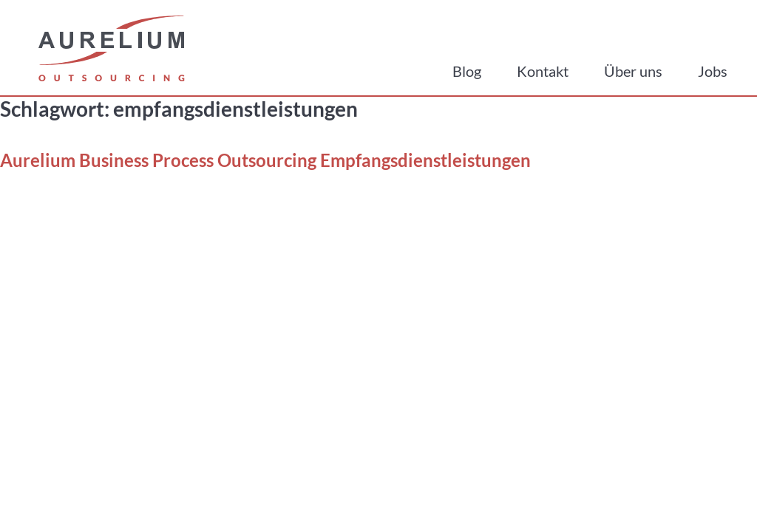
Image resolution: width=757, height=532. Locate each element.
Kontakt (543, 71)
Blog (467, 71)
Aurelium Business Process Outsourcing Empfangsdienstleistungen (265, 160)
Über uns (633, 71)
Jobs (713, 71)
